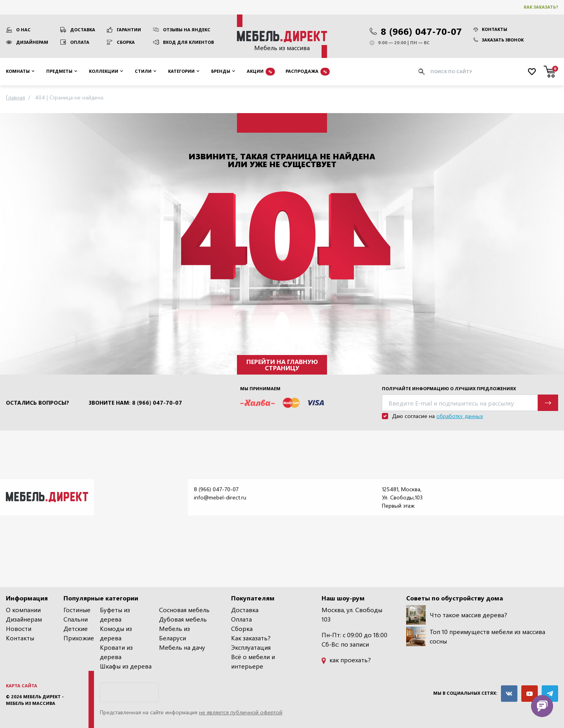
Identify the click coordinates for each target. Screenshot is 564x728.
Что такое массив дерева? (457, 615)
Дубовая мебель (183, 619)
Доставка (83, 30)
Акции (261, 72)
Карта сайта (22, 686)
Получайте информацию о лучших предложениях (449, 388)
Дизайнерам (32, 42)
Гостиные (77, 610)
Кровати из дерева (116, 652)
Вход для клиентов (188, 42)
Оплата (80, 42)
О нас (23, 30)
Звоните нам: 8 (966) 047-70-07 (135, 403)
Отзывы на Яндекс (187, 30)
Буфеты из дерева (115, 614)
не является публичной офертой (241, 712)
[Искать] (421, 72)
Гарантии (129, 30)
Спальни (76, 619)
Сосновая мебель (184, 610)
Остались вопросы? (37, 403)
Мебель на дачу (182, 647)
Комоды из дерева (116, 633)
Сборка (126, 42)
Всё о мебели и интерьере (253, 661)
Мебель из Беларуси (174, 633)
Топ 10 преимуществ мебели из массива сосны (476, 636)
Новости (19, 628)
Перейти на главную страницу (282, 365)
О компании (23, 610)
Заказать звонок (499, 40)
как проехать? (346, 660)
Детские (76, 628)
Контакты (490, 29)
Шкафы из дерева (126, 666)
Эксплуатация (251, 647)
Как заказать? (541, 7)
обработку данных (460, 416)
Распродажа (308, 72)
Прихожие (79, 638)
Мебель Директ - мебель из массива (35, 700)
